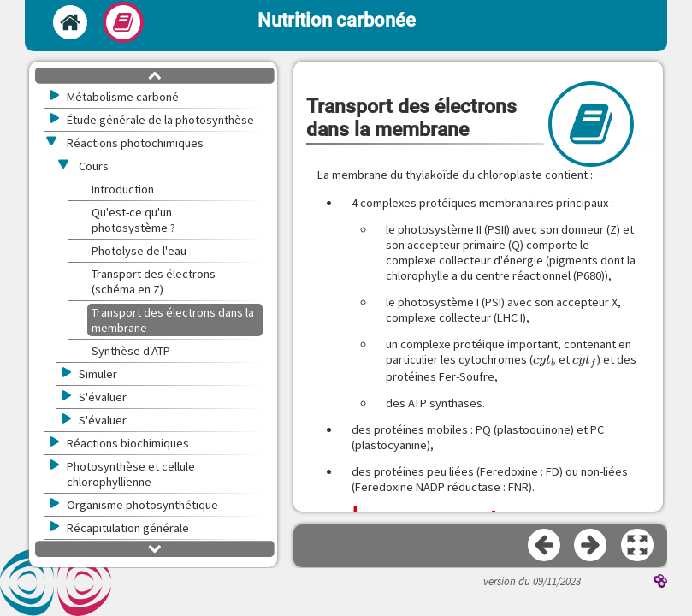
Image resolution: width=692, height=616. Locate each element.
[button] (638, 546)
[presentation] (545, 360)
